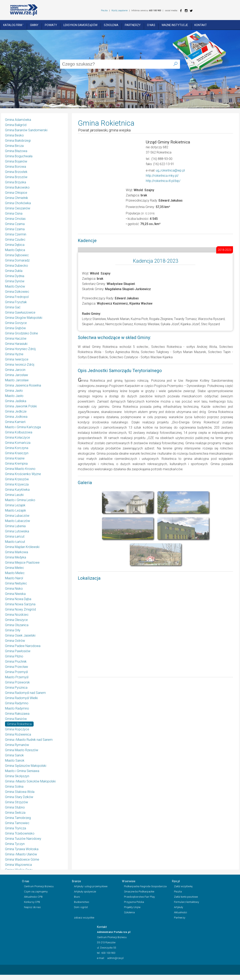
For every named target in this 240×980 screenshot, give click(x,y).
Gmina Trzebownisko (20, 833)
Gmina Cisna (14, 213)
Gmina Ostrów (15, 641)
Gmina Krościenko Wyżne (23, 474)
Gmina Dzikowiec (17, 292)
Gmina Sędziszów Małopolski (26, 766)
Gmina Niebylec (16, 583)
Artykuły (178, 907)
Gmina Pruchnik (16, 662)
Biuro (77, 897)
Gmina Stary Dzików (19, 797)
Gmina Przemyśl (16, 672)
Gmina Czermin (16, 234)
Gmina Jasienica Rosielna (23, 385)
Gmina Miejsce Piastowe (22, 563)
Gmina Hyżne (14, 354)
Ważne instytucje (175, 25)
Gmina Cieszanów (18, 208)
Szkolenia (111, 25)
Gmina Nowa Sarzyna (20, 604)
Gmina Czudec (15, 240)
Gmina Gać (13, 307)
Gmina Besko (14, 135)
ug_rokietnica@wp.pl (170, 170)
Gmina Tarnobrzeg (18, 818)
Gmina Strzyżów (16, 802)
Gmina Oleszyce (16, 620)
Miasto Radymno (17, 708)
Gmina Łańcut (15, 536)
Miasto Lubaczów (17, 521)
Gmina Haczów (16, 339)
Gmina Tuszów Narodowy (23, 839)
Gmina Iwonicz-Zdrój (20, 365)
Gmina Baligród (16, 125)
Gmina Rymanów (17, 745)
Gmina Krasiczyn (17, 453)
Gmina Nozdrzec (17, 615)
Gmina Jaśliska (16, 401)
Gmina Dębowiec (17, 255)
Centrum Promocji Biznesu (39, 886)
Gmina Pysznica (16, 688)
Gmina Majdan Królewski (22, 547)
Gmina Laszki (14, 495)
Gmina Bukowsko (17, 187)
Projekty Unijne (132, 907)
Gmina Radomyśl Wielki (21, 698)
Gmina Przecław (16, 667)
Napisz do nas (32, 907)
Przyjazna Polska (134, 902)
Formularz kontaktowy (186, 902)
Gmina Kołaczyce (17, 438)
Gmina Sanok (14, 755)
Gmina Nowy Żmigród (20, 609)
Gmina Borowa (15, 167)
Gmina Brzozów (16, 177)
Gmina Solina (14, 787)
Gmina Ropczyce (17, 729)
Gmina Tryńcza (15, 828)
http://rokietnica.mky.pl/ (162, 176)
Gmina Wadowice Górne (22, 859)
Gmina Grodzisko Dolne (21, 333)
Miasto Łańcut (15, 542)
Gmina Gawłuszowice (20, 312)
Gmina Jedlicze (16, 411)
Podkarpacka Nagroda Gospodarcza (145, 886)
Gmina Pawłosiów (18, 651)
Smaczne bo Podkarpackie (139, 892)
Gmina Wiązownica (18, 865)
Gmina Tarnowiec (17, 823)
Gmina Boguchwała (19, 156)
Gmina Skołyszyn (17, 776)
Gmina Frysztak (16, 302)
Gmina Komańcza (18, 443)
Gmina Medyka (15, 557)
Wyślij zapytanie (119, 11)
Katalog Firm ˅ (13, 25)
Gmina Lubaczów (17, 516)
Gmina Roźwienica (18, 734)
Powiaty (51, 25)
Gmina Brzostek (16, 172)
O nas (151, 25)
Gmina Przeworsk (17, 682)
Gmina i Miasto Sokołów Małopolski (30, 781)
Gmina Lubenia (15, 526)
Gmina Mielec (14, 568)
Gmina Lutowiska (17, 531)
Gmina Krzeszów (17, 479)
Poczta (104, 11)
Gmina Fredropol (17, 297)
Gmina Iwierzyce (17, 359)
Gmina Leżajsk (15, 505)
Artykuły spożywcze (85, 892)
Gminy (34, 25)
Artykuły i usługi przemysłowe (91, 886)
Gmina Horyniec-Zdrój (20, 349)
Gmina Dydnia (15, 276)
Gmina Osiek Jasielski (20, 635)
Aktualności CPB (33, 897)
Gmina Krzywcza (17, 484)
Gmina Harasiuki (16, 344)
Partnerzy (133, 25)
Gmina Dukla (14, 271)
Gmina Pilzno (14, 656)
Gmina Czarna (15, 224)
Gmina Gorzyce (16, 323)
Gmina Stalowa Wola (20, 792)
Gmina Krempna (16, 464)
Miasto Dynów (15, 286)
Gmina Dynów (15, 281)
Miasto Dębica (15, 250)
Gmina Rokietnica (19, 724)
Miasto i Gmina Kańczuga (23, 427)
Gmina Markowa (16, 552)
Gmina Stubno (15, 807)
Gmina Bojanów (16, 161)
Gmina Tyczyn (15, 844)
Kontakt (201, 25)
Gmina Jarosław (16, 375)
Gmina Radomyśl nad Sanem (25, 693)
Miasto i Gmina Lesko (20, 500)
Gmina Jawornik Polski (21, 406)
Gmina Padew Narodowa (23, 646)
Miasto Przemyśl (17, 677)
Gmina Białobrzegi (18, 141)
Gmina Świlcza (15, 813)
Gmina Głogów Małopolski (24, 318)
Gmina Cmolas (15, 219)
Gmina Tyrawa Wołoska (22, 849)
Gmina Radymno (17, 703)
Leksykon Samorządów (80, 25)
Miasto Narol (14, 578)
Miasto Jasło (14, 396)
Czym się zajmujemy (36, 892)
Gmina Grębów (15, 328)
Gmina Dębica (15, 245)
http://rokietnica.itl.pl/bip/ (163, 181)
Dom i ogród (81, 907)
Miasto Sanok (15, 760)
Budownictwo (81, 902)
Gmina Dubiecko (16, 266)
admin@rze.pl (115, 958)
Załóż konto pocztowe (186, 897)
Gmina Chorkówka (18, 203)
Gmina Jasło (14, 391)
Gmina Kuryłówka (17, 490)
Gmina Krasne (15, 458)
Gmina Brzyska (15, 182)
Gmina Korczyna (17, 448)
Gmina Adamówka (18, 120)
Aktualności (180, 912)
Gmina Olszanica (17, 625)
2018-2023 (225, 250)
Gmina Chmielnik (16, 198)
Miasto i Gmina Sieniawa (22, 771)
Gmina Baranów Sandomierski (26, 130)
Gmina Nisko (14, 589)
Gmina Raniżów (16, 719)
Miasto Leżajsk (15, 510)
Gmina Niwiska (15, 594)
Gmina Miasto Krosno (20, 469)
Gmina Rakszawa (17, 714)
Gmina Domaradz (17, 260)
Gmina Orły (13, 630)
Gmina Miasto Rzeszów (22, 750)
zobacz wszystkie (84, 918)
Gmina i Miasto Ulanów (21, 854)
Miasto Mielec (15, 573)
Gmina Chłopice (16, 193)
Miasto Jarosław (17, 380)
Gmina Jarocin (15, 370)
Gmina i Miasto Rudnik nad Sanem (29, 740)
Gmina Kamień (15, 422)
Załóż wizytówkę (183, 886)
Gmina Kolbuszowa (19, 432)
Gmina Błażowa (16, 151)
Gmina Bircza (14, 146)
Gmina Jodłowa (16, 417)
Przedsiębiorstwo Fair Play (139, 897)
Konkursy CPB (32, 902)
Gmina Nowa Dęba (18, 599)
